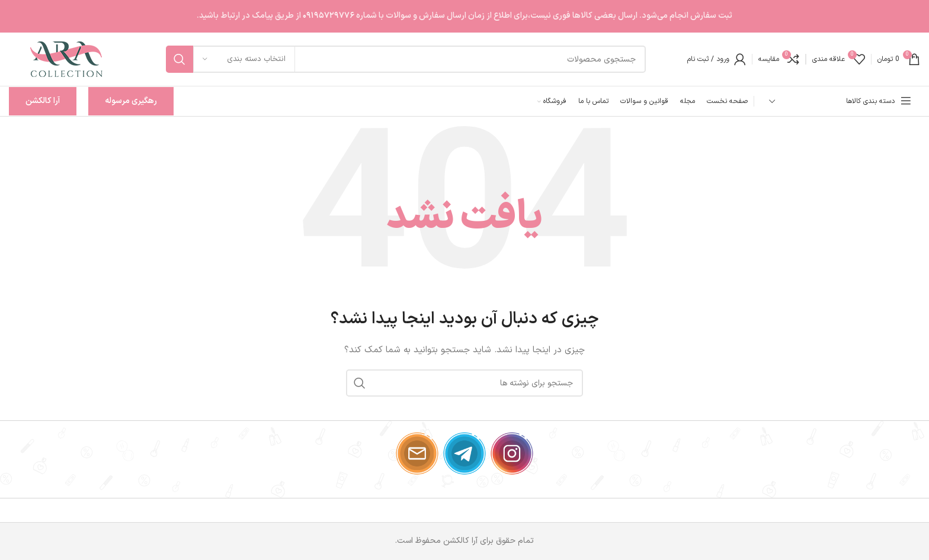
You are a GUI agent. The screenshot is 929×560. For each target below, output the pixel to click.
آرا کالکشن (43, 101)
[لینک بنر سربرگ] (464, 16)
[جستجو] (406, 59)
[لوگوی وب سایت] (67, 59)
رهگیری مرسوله (131, 101)
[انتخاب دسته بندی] (244, 59)
